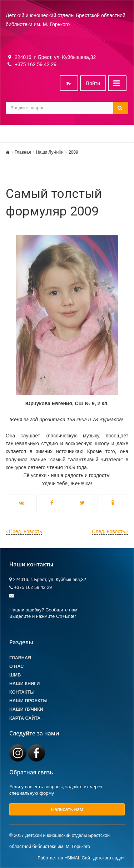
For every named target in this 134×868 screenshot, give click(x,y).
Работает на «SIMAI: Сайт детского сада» (81, 858)
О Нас (16, 666)
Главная (23, 152)
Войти (93, 83)
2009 (73, 152)
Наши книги (24, 684)
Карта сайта (25, 718)
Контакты (22, 692)
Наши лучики (26, 709)
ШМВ (15, 675)
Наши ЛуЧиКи (50, 152)
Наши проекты (28, 701)
